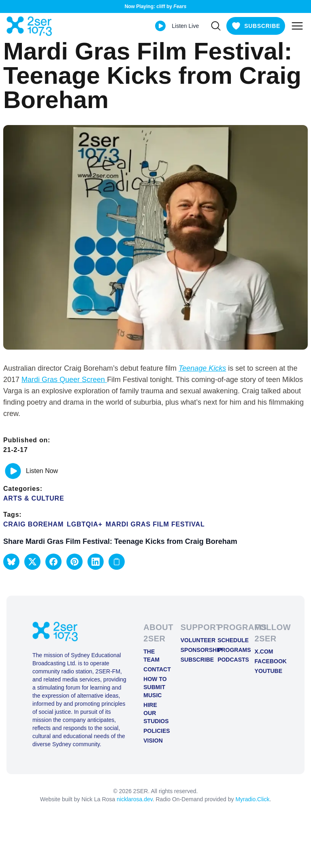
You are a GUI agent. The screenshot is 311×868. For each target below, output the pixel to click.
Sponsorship (193, 650)
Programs (229, 650)
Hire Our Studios (155, 713)
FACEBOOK (267, 661)
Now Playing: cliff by (156, 6)
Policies (155, 731)
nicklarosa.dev (134, 799)
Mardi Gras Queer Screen (64, 380)
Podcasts (229, 660)
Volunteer (193, 640)
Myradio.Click (252, 799)
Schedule (229, 640)
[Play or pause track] (13, 471)
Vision (153, 741)
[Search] (216, 26)
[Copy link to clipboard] (117, 562)
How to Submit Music (155, 687)
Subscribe (193, 660)
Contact (155, 669)
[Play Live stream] (160, 26)
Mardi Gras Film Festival (155, 524)
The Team (151, 656)
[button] (11, 562)
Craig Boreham (33, 524)
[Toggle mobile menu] (297, 26)
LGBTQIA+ (85, 524)
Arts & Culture (34, 498)
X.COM (264, 652)
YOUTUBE (267, 671)
